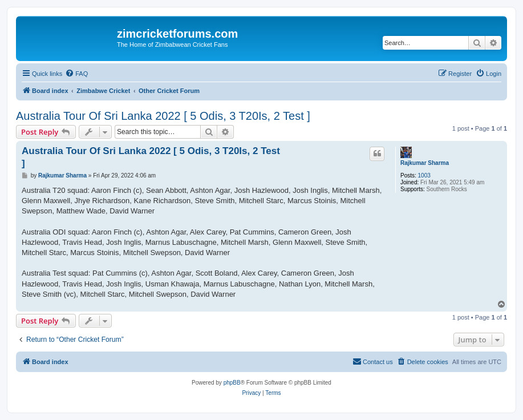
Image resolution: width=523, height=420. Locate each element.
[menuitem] (76, 74)
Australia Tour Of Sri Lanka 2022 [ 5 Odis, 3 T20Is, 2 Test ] (163, 116)
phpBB (232, 383)
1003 (424, 175)
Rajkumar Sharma (425, 163)
